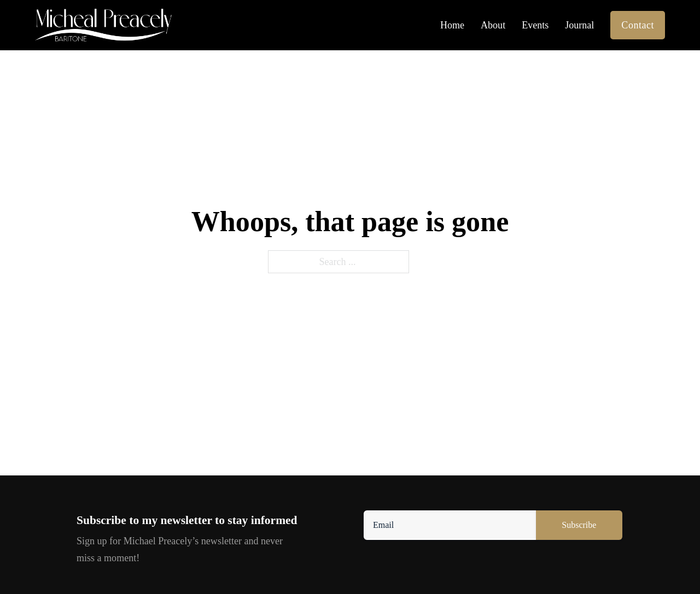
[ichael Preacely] (103, 25)
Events (535, 25)
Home (452, 25)
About (493, 25)
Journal (579, 25)
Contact (638, 25)
